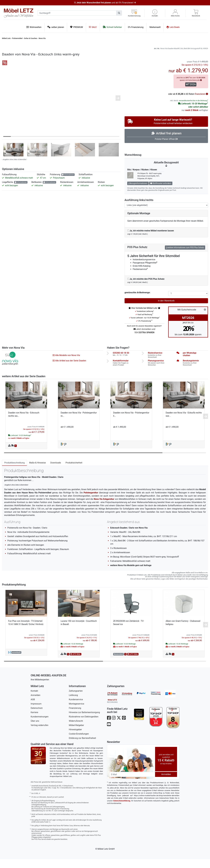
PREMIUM (76, 27)
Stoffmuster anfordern (161, 192)
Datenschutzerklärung (122, 810)
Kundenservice (76, 708)
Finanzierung (75, 717)
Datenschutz (37, 717)
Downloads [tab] (56, 472)
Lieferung (73, 704)
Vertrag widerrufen (40, 734)
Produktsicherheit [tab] (74, 472)
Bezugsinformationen (138, 192)
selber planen (56, 27)
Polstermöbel (17, 38)
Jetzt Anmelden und (144, 340)
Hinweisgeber (75, 738)
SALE (93, 27)
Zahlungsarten (76, 700)
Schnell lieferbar (112, 27)
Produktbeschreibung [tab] (14, 472)
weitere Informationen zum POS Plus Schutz (185, 256)
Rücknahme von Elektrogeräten (84, 725)
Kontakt (34, 700)
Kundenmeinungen (40, 725)
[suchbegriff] (77, 13)
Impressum (36, 713)
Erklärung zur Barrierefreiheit (82, 747)
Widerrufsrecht (76, 730)
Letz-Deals (173, 27)
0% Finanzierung (136, 27)
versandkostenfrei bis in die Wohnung (193, 109)
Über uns (35, 730)
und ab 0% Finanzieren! (105, 3)
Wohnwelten (34, 27)
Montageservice (76, 713)
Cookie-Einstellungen (79, 743)
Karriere (34, 721)
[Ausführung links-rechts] (166, 214)
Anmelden (35, 704)
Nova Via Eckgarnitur (104, 508)
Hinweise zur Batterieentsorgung (84, 721)
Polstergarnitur (91, 501)
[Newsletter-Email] (132, 783)
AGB (33, 708)
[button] (155, 13)
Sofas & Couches (31, 38)
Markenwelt (155, 27)
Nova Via (42, 38)
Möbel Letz (6, 38)
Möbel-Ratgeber (76, 734)
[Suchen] (119, 13)
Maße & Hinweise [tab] (37, 472)
